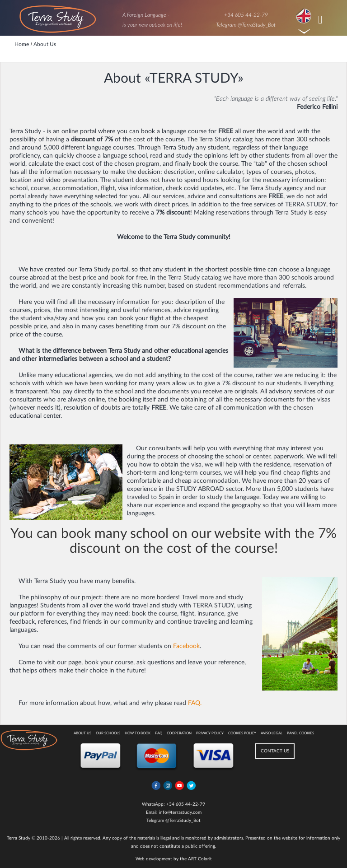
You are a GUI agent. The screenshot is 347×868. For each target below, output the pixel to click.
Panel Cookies (300, 733)
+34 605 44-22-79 (246, 15)
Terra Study (19, 838)
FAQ (159, 733)
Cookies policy (242, 733)
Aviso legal (272, 733)
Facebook (186, 646)
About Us (82, 733)
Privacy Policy (210, 733)
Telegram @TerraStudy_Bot (246, 25)
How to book (138, 733)
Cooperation (179, 733)
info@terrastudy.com (180, 812)
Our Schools (108, 733)
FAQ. (195, 703)
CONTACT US (275, 751)
